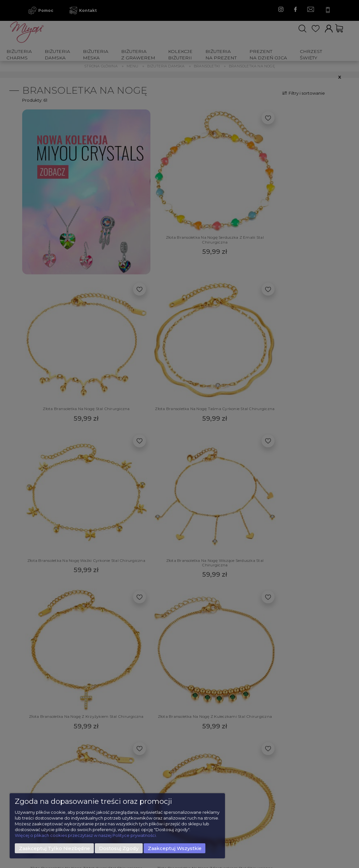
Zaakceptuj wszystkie (175, 848)
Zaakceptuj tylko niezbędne (54, 848)
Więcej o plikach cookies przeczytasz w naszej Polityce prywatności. (86, 835)
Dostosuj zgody (119, 848)
